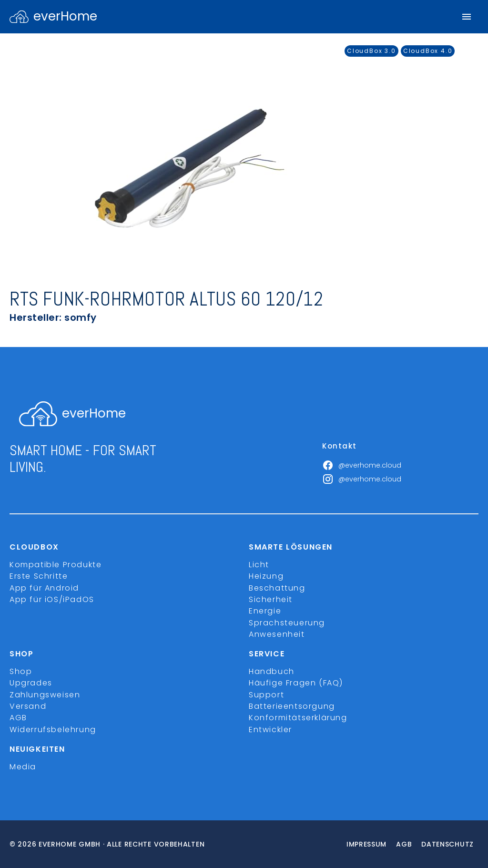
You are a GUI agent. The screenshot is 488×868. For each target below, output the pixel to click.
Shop (21, 671)
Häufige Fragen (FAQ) (296, 683)
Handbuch (272, 671)
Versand (28, 706)
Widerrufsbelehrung (53, 730)
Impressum (366, 844)
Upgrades (31, 683)
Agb (404, 844)
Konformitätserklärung (298, 718)
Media (23, 767)
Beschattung (277, 588)
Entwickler (270, 730)
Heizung (266, 576)
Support (266, 695)
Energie (265, 611)
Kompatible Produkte (56, 565)
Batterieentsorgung (292, 706)
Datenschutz (447, 844)
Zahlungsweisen (45, 695)
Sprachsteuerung (287, 623)
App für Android (44, 588)
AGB (18, 718)
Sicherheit (271, 599)
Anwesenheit (277, 634)
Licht (259, 565)
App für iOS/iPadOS (52, 599)
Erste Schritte (39, 576)
